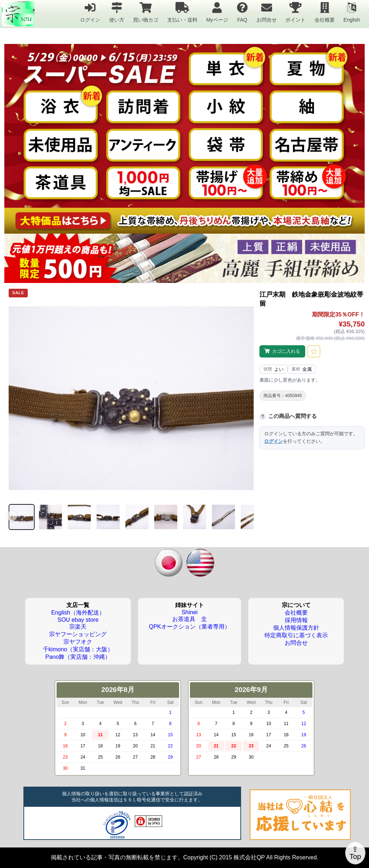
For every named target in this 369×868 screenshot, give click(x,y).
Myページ (217, 12)
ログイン (90, 12)
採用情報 (296, 620)
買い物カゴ (146, 12)
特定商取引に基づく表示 (296, 635)
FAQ (242, 12)
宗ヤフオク (78, 642)
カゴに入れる (286, 351)
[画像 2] (50, 517)
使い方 (117, 12)
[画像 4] (108, 517)
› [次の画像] (250, 516)
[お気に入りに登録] (314, 351)
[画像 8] (223, 517)
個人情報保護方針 (296, 628)
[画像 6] (166, 517)
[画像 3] (79, 517)
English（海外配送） (78, 613)
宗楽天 (78, 627)
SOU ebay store (78, 620)
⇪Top (355, 853)
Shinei (190, 612)
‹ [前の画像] (12, 516)
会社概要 (325, 12)
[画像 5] (137, 517)
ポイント (295, 12)
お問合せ (267, 12)
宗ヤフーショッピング (78, 634)
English (352, 12)
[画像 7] (195, 517)
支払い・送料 (182, 12)
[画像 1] (22, 517)
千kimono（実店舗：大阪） (78, 649)
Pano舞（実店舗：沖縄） (78, 657)
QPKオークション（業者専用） (190, 627)
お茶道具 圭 (190, 619)
